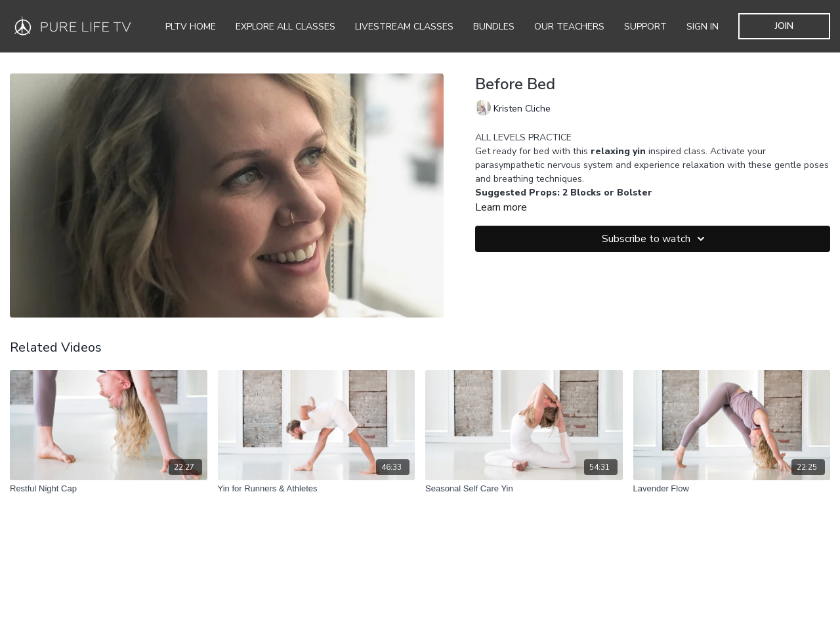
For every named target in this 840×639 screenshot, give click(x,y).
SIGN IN (703, 27)
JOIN (784, 26)
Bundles (494, 27)
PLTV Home (191, 27)
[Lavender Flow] (732, 489)
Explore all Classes (285, 27)
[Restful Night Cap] (109, 489)
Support (645, 27)
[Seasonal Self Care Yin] (524, 489)
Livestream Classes (404, 27)
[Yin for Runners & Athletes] (317, 489)
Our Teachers (569, 27)
